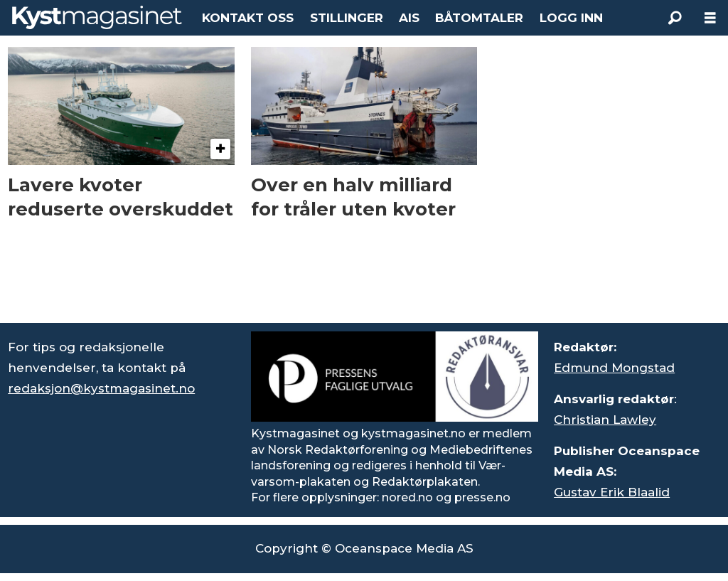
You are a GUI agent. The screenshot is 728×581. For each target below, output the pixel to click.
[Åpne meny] (710, 18)
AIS (409, 18)
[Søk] (675, 18)
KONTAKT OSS (248, 18)
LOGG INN (571, 18)
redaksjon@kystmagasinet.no (101, 388)
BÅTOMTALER (479, 18)
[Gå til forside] (97, 17)
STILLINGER (347, 18)
